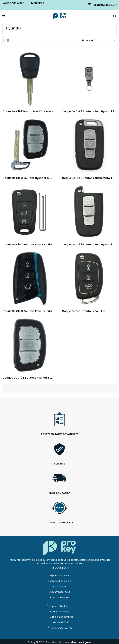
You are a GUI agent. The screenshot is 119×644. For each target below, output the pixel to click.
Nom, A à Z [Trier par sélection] (99, 40)
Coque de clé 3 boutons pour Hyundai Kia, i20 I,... (27, 245)
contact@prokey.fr (105, 5)
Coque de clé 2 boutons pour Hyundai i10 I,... (89, 111)
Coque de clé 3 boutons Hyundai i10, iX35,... (26, 178)
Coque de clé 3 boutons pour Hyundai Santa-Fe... (27, 311)
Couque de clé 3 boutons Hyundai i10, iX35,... (27, 378)
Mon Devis (38, 3)
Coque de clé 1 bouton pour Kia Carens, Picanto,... (28, 111)
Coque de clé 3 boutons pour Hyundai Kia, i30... (87, 245)
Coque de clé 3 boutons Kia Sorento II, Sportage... (87, 178)
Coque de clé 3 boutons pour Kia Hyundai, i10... (84, 311)
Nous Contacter (13, 3)
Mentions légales (81, 642)
